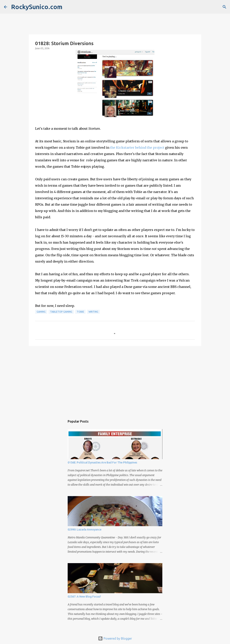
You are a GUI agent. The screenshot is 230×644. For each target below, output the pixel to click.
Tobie (80, 312)
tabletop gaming (61, 312)
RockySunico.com (37, 7)
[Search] (224, 7)
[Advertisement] (115, 380)
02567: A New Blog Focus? (84, 597)
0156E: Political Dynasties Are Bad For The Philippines (102, 462)
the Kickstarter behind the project (137, 148)
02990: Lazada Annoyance (85, 530)
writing (93, 312)
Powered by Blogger (115, 638)
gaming (41, 312)
